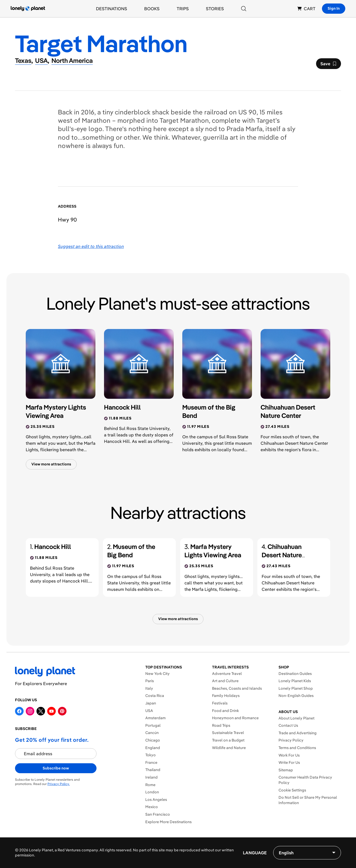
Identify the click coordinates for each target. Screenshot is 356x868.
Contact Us (288, 725)
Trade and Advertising (298, 733)
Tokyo (151, 755)
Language (255, 853)
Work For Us (289, 755)
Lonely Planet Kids (295, 681)
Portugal (153, 725)
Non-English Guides (296, 696)
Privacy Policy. (59, 784)
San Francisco (158, 814)
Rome (150, 785)
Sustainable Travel (228, 733)
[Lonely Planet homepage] (28, 9)
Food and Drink (225, 711)
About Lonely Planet (296, 718)
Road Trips (221, 725)
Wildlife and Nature (229, 748)
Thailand (153, 770)
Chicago (153, 740)
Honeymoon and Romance (235, 718)
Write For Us (289, 762)
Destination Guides (295, 674)
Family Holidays (226, 696)
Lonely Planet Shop (296, 688)
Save (328, 65)
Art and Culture (225, 681)
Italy (149, 688)
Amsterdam (155, 718)
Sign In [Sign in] (334, 8)
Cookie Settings (292, 790)
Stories (215, 9)
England (153, 748)
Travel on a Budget (228, 740)
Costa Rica (155, 696)
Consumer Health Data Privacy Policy (305, 780)
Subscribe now (56, 768)
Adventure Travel (227, 674)
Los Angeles (156, 800)
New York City (157, 674)
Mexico (152, 807)
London (152, 792)
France (151, 762)
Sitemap (286, 770)
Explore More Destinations (168, 822)
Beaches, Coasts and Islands (237, 688)
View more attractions (51, 464)
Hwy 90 (67, 220)
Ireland (151, 777)
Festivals (220, 703)
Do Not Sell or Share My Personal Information (308, 800)
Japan (151, 703)
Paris (150, 681)
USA (149, 711)
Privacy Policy (291, 740)
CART (306, 9)
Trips (183, 9)
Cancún (152, 733)
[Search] (244, 9)
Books (152, 9)
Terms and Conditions (297, 748)
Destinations (112, 9)
